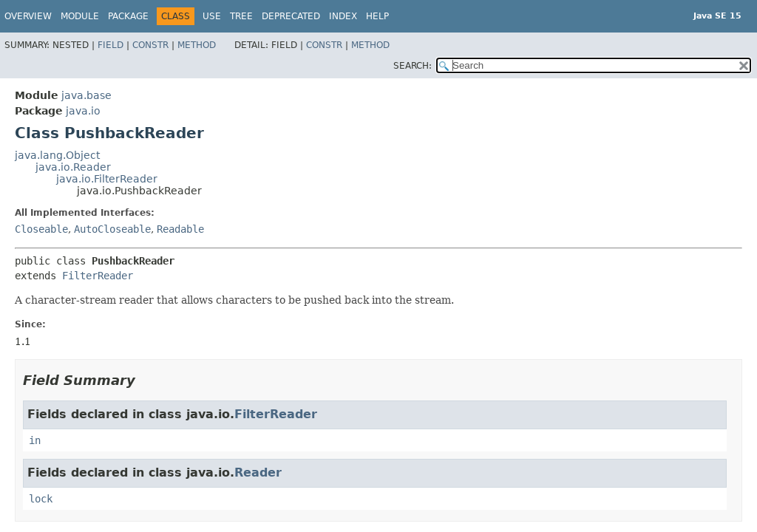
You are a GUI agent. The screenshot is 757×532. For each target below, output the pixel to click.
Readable (180, 229)
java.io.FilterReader (107, 179)
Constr (150, 45)
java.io (83, 111)
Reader (258, 473)
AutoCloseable (112, 229)
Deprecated (291, 16)
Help (377, 16)
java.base (86, 95)
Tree (241, 16)
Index (343, 16)
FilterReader (98, 276)
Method (197, 45)
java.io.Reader (73, 167)
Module (80, 16)
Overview (28, 16)
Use (212, 16)
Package (128, 16)
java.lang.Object (57, 155)
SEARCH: (413, 66)
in (35, 440)
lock (41, 499)
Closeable (41, 229)
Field (111, 45)
